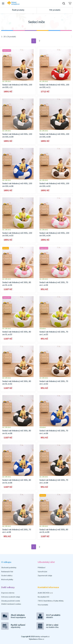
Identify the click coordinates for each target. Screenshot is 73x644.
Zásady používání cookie (11, 601)
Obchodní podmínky (9, 568)
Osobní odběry (7, 576)
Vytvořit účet (42, 572)
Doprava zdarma (8, 593)
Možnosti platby (7, 579)
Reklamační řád (7, 572)
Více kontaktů (43, 605)
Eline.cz (41, 639)
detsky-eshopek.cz (42, 636)
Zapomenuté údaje (45, 576)
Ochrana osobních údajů (11, 597)
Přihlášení (41, 568)
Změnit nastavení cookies (11, 604)
